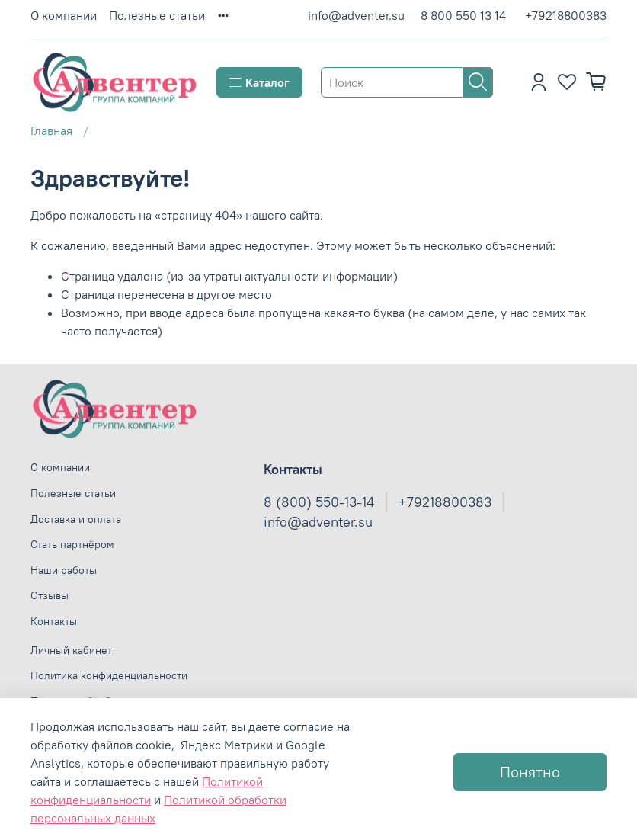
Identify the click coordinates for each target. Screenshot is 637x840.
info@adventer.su (356, 15)
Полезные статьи (157, 15)
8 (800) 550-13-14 (319, 502)
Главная (51, 130)
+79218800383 (566, 15)
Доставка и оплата (76, 519)
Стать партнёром (72, 544)
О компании (64, 15)
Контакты (54, 621)
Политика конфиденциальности (109, 675)
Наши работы (64, 570)
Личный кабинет (71, 650)
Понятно (530, 772)
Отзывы (50, 595)
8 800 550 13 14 (463, 15)
